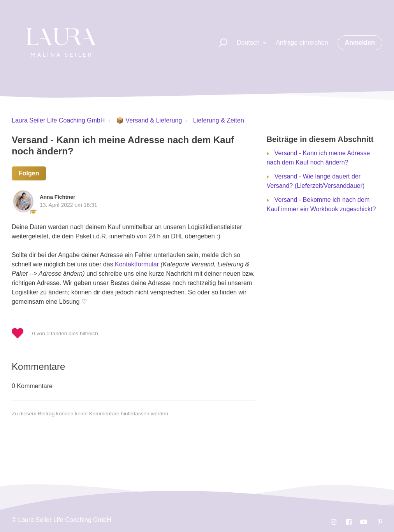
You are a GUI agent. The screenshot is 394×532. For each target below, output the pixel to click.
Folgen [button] (29, 173)
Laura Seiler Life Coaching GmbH (58, 120)
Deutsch (249, 43)
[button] (219, 43)
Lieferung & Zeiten (219, 120)
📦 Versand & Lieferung (149, 120)
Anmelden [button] (360, 43)
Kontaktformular (137, 264)
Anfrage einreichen (302, 43)
